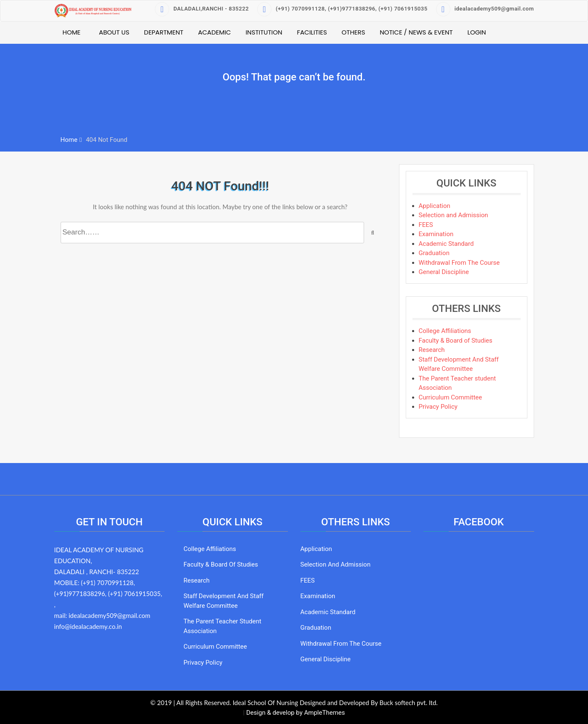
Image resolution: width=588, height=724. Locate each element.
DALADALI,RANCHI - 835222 (202, 9)
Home (72, 32)
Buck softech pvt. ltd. (408, 703)
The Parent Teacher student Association (222, 626)
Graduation (434, 253)
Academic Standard (446, 244)
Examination (436, 234)
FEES (426, 225)
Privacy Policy (438, 407)
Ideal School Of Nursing (265, 703)
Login (476, 32)
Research (432, 350)
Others (354, 32)
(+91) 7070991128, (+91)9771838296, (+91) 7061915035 (342, 9)
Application (435, 206)
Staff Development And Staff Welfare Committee (223, 601)
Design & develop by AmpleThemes (296, 713)
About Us (114, 32)
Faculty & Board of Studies (456, 341)
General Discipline (444, 272)
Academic (214, 32)
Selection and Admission (454, 215)
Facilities (312, 32)
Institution (264, 32)
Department (164, 32)
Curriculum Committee (451, 397)
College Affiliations (445, 331)
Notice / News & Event (416, 32)
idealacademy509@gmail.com (485, 9)
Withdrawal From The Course (459, 263)
